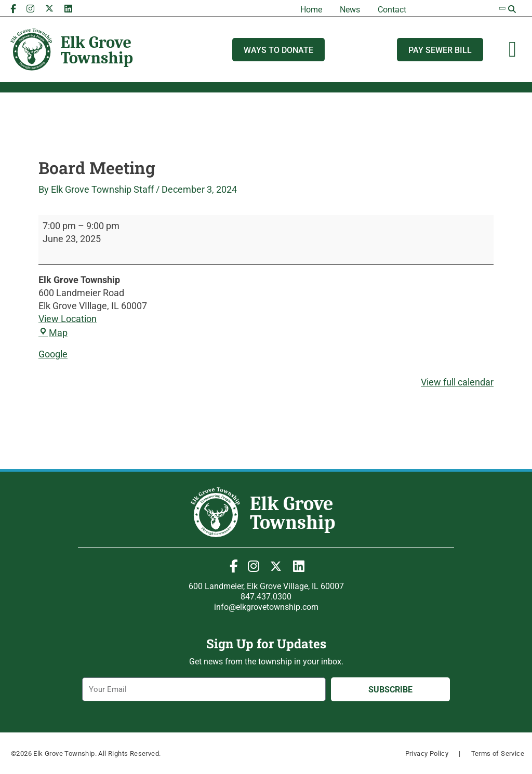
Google (53, 354)
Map (53, 333)
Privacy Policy (427, 753)
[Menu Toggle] (513, 49)
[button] (512, 9)
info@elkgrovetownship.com (266, 607)
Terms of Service (498, 753)
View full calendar (457, 382)
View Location (68, 319)
